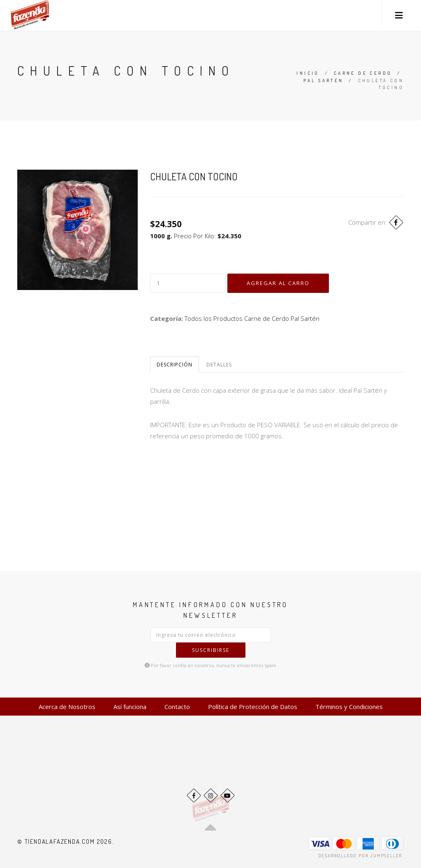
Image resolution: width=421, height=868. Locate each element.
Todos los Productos (214, 318)
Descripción (175, 365)
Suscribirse (211, 650)
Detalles (219, 365)
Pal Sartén (324, 81)
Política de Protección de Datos (253, 707)
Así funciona (130, 707)
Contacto (177, 707)
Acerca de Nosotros (67, 707)
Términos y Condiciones (349, 707)
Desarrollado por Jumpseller (360, 856)
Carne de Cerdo (363, 73)
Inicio (308, 73)
